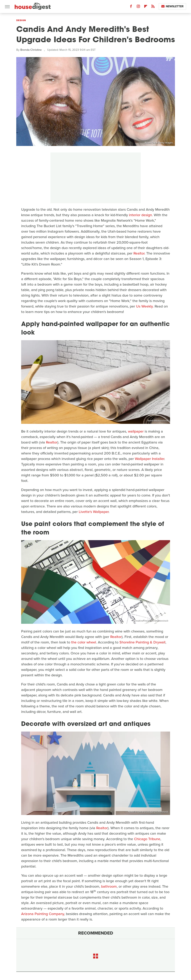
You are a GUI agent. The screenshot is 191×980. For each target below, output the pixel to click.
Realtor (139, 253)
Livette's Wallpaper (94, 512)
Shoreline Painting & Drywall (142, 642)
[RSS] (153, 7)
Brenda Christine (31, 50)
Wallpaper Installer (150, 459)
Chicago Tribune (147, 839)
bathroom (109, 886)
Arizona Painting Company (43, 914)
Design (21, 20)
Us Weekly (144, 306)
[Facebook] (131, 7)
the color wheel (84, 642)
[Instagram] (138, 7)
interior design (140, 215)
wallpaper (136, 431)
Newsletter (172, 6)
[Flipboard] (146, 7)
